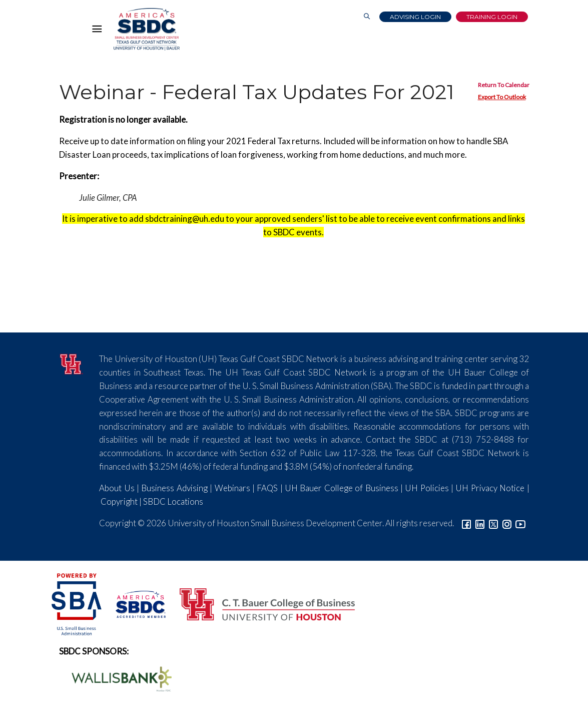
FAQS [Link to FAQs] (267, 488)
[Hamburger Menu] (100, 31)
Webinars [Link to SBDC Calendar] (232, 488)
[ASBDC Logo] (135, 603)
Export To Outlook (502, 97)
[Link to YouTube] (520, 523)
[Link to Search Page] (367, 17)
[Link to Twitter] (493, 523)
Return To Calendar (504, 85)
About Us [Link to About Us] (117, 488)
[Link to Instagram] (507, 523)
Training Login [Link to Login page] (492, 17)
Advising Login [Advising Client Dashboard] (415, 17)
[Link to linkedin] (480, 523)
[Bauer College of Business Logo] (261, 603)
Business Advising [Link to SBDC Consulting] (174, 488)
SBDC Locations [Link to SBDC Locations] (173, 501)
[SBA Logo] (77, 603)
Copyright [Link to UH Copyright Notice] (119, 501)
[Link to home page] (147, 29)
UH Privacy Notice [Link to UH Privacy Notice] (490, 488)
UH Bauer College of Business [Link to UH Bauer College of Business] (341, 488)
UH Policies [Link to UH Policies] (427, 488)
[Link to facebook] (466, 523)
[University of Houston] (72, 363)
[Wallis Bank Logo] (116, 678)
